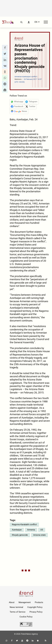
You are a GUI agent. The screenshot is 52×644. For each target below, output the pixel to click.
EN (36, 22)
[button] (5, 48)
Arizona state (39, 535)
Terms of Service (18, 612)
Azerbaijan (17, 530)
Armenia (31, 530)
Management (25, 602)
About (12, 602)
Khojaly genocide (20, 535)
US (42, 530)
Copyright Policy (35, 607)
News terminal (16, 607)
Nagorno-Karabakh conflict (24, 524)
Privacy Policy (36, 612)
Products (39, 602)
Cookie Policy (26, 617)
